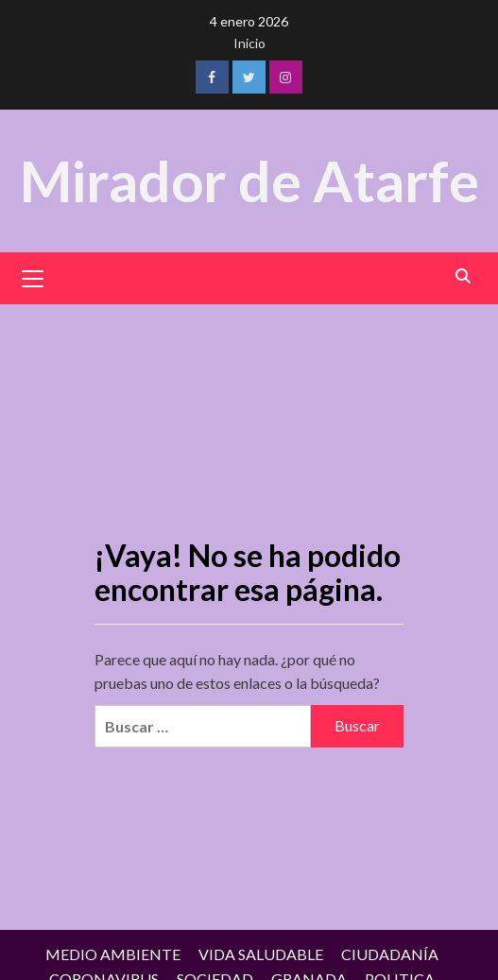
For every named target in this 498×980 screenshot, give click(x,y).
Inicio (249, 43)
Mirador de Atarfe (249, 181)
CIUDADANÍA (390, 954)
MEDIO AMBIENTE (113, 954)
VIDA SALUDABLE (261, 954)
